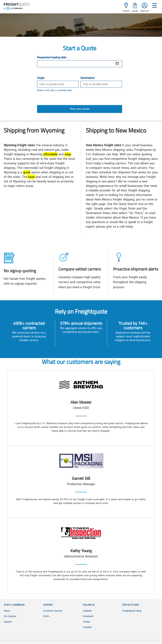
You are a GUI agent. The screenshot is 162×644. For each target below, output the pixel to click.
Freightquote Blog (132, 611)
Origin (41, 78)
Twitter (86, 622)
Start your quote (80, 109)
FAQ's (46, 616)
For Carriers (10, 616)
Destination (88, 78)
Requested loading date (52, 58)
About (7, 611)
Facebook (88, 616)
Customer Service (53, 611)
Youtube (87, 627)
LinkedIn (87, 611)
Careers (8, 622)
